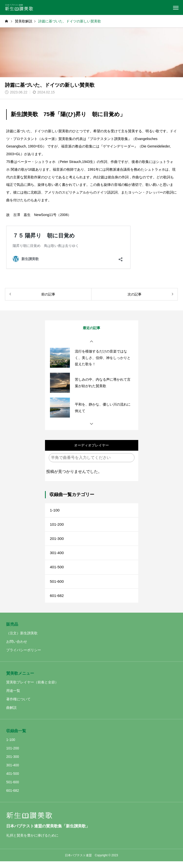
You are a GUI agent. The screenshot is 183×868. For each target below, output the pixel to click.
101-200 (57, 526)
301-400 (57, 556)
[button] (91, 342)
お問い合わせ (17, 648)
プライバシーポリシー (24, 657)
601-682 (57, 602)
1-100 (55, 511)
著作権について (18, 706)
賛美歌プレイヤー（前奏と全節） (32, 689)
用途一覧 (13, 697)
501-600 (57, 587)
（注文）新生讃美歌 (22, 640)
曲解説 (11, 714)
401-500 (57, 571)
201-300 (57, 541)
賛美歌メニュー (20, 680)
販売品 (12, 631)
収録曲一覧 (16, 738)
